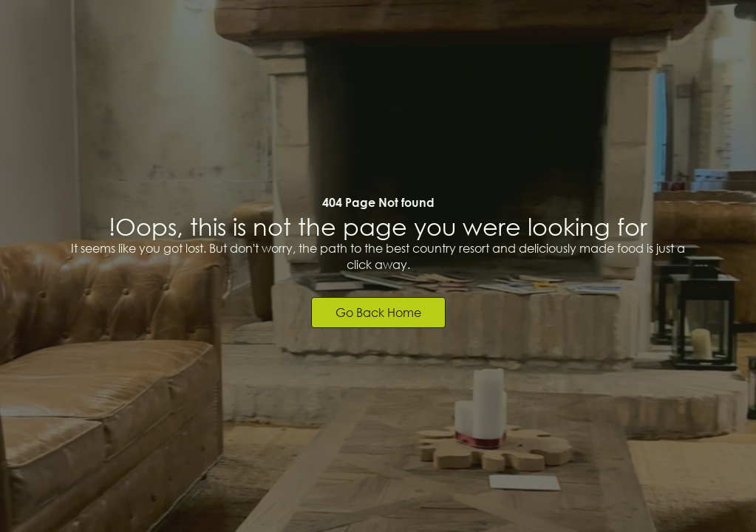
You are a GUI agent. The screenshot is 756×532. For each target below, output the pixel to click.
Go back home (378, 312)
